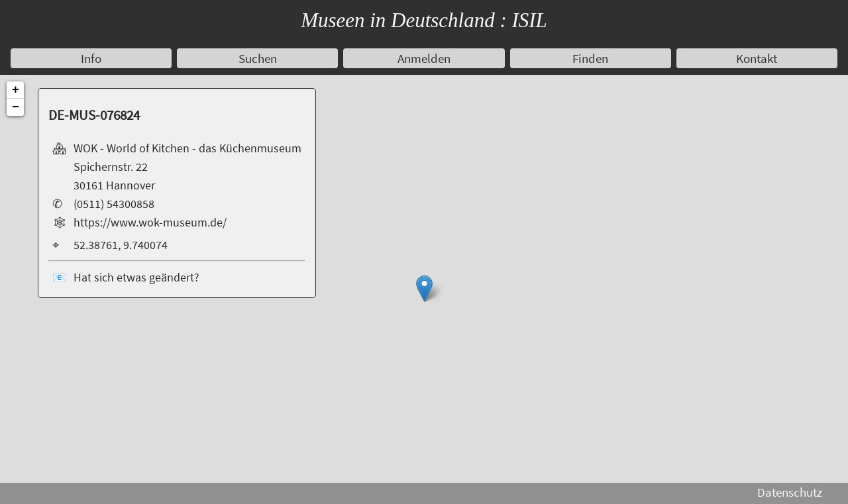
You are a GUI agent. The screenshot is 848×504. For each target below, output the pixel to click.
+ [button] (16, 90)
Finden (590, 58)
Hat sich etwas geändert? (136, 277)
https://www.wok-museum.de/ (150, 223)
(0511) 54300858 (114, 204)
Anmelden (424, 58)
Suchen (258, 58)
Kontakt (757, 58)
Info (91, 58)
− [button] (16, 107)
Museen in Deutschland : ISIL (424, 20)
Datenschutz (790, 492)
